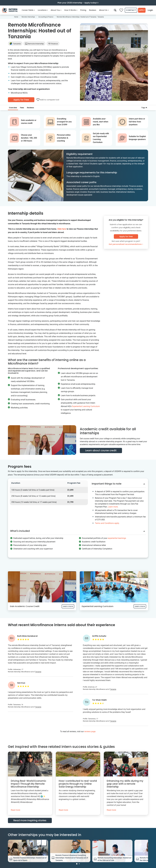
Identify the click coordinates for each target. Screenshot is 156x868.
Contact (130, 10)
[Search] (115, 10)
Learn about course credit (101, 450)
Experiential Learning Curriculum (86, 406)
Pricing (83, 10)
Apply (141, 10)
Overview (13, 108)
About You (56, 10)
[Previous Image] (12, 850)
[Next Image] (144, 850)
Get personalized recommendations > (126, 244)
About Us (104, 10)
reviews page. (90, 730)
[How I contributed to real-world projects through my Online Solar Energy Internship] (78, 782)
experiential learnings (117, 537)
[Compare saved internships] (121, 10)
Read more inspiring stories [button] (30, 819)
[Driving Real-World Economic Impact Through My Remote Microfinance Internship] (30, 782)
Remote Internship (34, 44)
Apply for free (21, 100)
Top (144, 108)
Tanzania (15, 44)
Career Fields (28, 10)
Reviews (93, 10)
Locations (43, 10)
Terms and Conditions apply (107, 523)
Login (150, 10)
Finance (53, 44)
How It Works (71, 10)
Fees (22, 108)
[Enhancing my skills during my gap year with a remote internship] (126, 782)
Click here (62, 229)
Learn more (113, 506)
